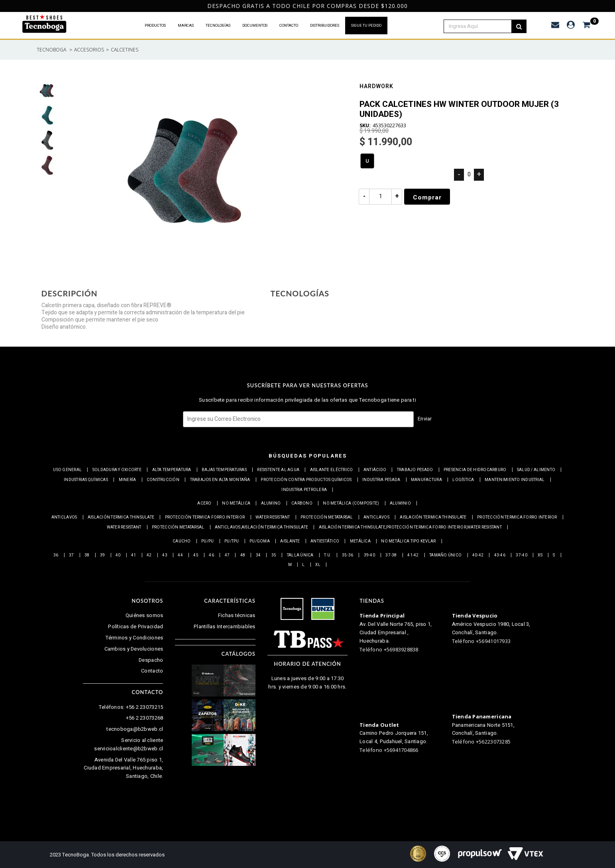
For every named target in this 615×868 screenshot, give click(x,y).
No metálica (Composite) (351, 503)
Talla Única (300, 555)
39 (103, 555)
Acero (204, 503)
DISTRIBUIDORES (325, 26)
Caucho (182, 541)
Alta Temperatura (172, 470)
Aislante (290, 541)
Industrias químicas (86, 480)
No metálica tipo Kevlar (408, 541)
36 (56, 555)
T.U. (328, 555)
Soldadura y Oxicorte (117, 470)
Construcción (163, 480)
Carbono (302, 503)
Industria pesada (381, 480)
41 (134, 555)
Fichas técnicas (237, 615)
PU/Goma (260, 541)
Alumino (271, 503)
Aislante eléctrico (332, 470)
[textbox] (482, 26)
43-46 (500, 555)
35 (274, 555)
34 (258, 555)
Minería (128, 480)
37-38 (391, 555)
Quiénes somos (144, 615)
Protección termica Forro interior (205, 517)
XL (318, 565)
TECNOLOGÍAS (218, 26)
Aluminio (400, 503)
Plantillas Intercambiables (225, 626)
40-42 (478, 555)
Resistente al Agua (278, 470)
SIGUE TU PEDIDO (366, 26)
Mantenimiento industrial (515, 480)
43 (165, 555)
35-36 (348, 555)
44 (180, 555)
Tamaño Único (445, 555)
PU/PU (207, 541)
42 (149, 555)
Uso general (67, 470)
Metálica (360, 541)
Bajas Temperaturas (224, 470)
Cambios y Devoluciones (134, 649)
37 (72, 555)
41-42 (413, 555)
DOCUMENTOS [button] (255, 26)
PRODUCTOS (155, 26)
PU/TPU (232, 541)
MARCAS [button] (186, 26)
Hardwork (376, 87)
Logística (463, 480)
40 (118, 555)
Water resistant (273, 517)
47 (227, 555)
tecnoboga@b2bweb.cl (135, 729)
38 (87, 555)
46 (211, 555)
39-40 (369, 555)
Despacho (151, 660)
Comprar (427, 197)
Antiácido (375, 470)
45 (196, 555)
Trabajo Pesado (415, 470)
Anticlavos (64, 517)
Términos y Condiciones (135, 638)
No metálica (236, 503)
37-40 (521, 555)
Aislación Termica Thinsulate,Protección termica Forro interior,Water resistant (410, 527)
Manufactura (426, 480)
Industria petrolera (304, 490)
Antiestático (325, 541)
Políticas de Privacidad (136, 626)
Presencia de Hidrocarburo (475, 470)
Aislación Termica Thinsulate (121, 517)
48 (243, 555)
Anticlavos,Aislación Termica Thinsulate (261, 527)
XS (540, 555)
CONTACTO (289, 26)
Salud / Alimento (536, 470)
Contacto (152, 671)
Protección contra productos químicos (306, 480)
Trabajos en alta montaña (220, 480)
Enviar (425, 419)
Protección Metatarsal (327, 517)
